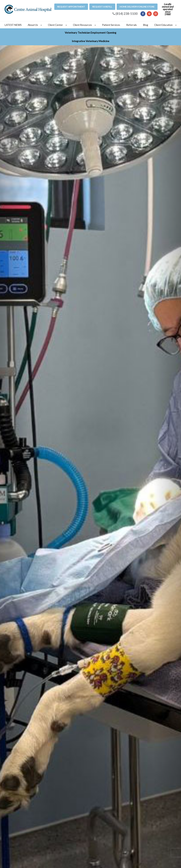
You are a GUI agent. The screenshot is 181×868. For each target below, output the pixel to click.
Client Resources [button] (84, 25)
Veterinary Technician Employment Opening (91, 33)
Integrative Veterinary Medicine (90, 41)
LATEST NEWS (13, 25)
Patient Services (111, 25)
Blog (146, 25)
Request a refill (102, 7)
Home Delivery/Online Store (137, 7)
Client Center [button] (57, 25)
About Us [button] (35, 25)
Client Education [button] (165, 25)
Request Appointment (71, 7)
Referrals (132, 25)
